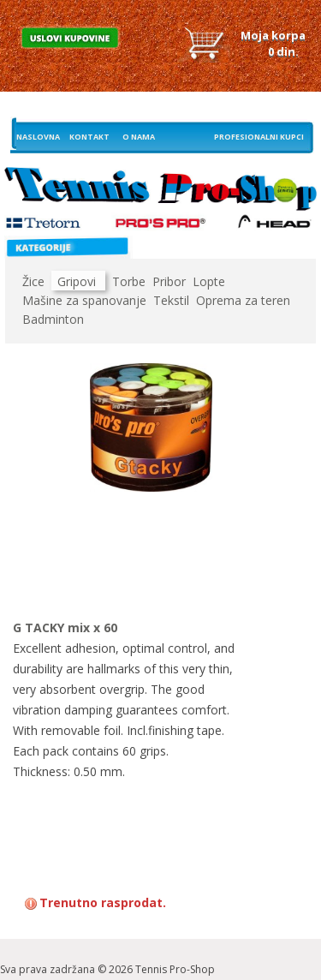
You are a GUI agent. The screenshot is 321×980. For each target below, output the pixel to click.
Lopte (209, 281)
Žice (33, 281)
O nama (139, 137)
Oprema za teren (243, 300)
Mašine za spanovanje (84, 300)
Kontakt (89, 137)
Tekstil (171, 300)
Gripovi (77, 281)
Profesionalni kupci (259, 137)
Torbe (129, 281)
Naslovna (38, 137)
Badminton (53, 319)
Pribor (169, 281)
